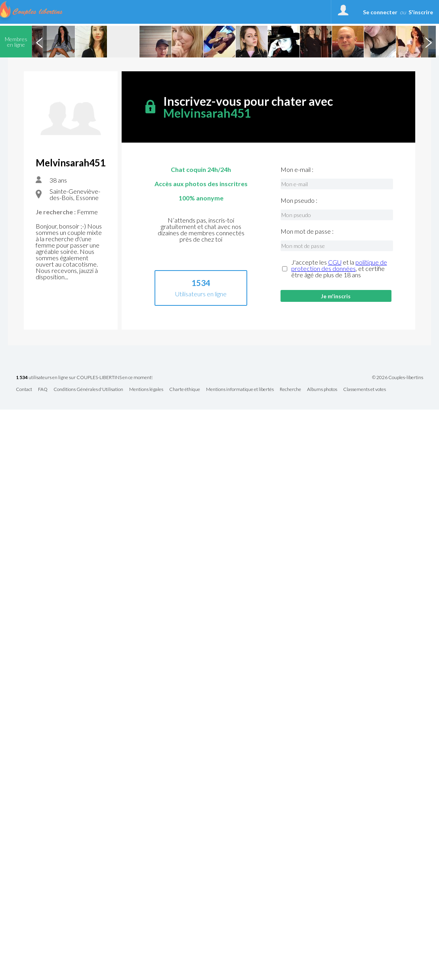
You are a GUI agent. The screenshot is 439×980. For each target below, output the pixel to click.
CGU (335, 262)
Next (428, 42)
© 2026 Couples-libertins (398, 378)
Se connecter (380, 12)
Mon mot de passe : (307, 231)
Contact (24, 390)
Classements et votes (365, 390)
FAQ (43, 390)
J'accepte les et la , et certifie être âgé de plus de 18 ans (339, 269)
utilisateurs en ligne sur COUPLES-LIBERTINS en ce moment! (84, 378)
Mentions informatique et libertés (240, 390)
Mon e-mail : (297, 170)
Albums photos (322, 390)
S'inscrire (421, 12)
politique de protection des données (339, 265)
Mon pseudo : (299, 200)
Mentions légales (146, 390)
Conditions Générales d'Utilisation (88, 390)
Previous (39, 42)
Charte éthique (185, 390)
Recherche (290, 390)
